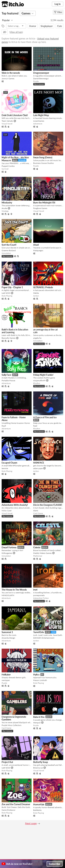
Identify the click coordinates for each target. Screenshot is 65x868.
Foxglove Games (40, 208)
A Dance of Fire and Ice (45, 417)
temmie (5, 468)
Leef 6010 (6, 293)
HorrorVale (39, 804)
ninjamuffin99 (39, 381)
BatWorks (37, 810)
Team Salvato (7, 121)
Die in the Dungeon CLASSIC (48, 505)
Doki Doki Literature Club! (15, 115)
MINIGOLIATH (8, 595)
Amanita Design (8, 638)
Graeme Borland (9, 250)
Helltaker (6, 675)
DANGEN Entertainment (44, 638)
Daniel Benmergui (41, 79)
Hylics (36, 675)
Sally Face (6, 375)
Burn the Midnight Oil (44, 203)
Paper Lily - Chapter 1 (12, 287)
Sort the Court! (9, 245)
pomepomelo (39, 595)
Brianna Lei (38, 768)
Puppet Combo (8, 166)
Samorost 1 (7, 632)
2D (5, 32)
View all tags (16, 32)
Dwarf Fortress (9, 547)
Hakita (36, 293)
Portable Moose (8, 381)
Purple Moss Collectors (11, 725)
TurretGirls (39, 632)
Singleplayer (47, 26)
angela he (37, 338)
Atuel (36, 245)
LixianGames (39, 121)
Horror (33, 26)
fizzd (35, 426)
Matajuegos (38, 250)
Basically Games (9, 338)
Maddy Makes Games (42, 553)
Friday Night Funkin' (43, 375)
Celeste (37, 547)
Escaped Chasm (9, 463)
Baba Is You (39, 717)
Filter (58, 12)
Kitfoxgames (7, 553)
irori (35, 590)
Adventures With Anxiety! (15, 505)
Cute (60, 26)
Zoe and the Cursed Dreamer (16, 804)
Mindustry (7, 203)
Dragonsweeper (41, 73)
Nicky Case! (7, 511)
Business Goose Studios (43, 163)
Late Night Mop (41, 115)
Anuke (4, 208)
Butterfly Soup (41, 762)
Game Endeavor (8, 810)
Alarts (36, 511)
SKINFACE (39, 463)
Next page (31, 823)
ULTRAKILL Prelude (43, 287)
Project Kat (7, 762)
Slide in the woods (11, 73)
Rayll (4, 426)
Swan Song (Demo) (43, 157)
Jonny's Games (8, 79)
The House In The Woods (14, 590)
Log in (58, 4)
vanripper (6, 680)
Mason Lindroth (40, 680)
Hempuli (37, 723)
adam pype (38, 468)
